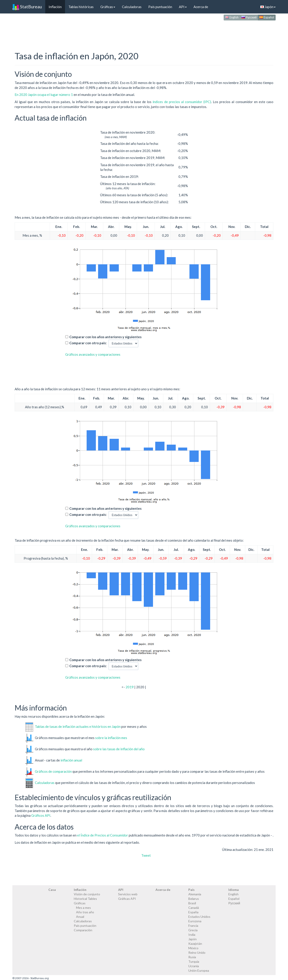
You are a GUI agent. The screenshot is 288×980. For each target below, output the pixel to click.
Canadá (194, 908)
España (193, 912)
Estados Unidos (199, 917)
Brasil (192, 903)
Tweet (146, 855)
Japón (268, 7)
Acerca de (201, 7)
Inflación (55, 7)
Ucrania (194, 966)
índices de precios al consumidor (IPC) (182, 102)
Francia (193, 926)
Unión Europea (199, 970)
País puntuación (160, 7)
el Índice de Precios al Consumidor (103, 835)
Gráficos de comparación (53, 771)
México (193, 948)
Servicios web (128, 894)
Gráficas (108, 7)
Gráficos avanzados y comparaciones (93, 354)
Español (267, 17)
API (183, 7)
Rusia (192, 957)
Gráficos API (41, 815)
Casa (52, 890)
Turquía (194, 961)
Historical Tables (85, 899)
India (192, 935)
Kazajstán (195, 944)
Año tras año (85, 912)
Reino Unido (197, 952)
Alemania (195, 894)
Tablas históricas (81, 7)
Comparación (83, 930)
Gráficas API (127, 899)
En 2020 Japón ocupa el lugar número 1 (44, 95)
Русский (249, 17)
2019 (130, 687)
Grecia (193, 930)
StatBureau (27, 7)
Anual (80, 917)
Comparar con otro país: (88, 343)
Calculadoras (132, 7)
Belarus (194, 899)
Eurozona (195, 921)
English (232, 17)
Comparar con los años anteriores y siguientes (105, 337)
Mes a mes (83, 908)
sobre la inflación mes (111, 737)
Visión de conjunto (87, 894)
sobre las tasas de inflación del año (119, 749)
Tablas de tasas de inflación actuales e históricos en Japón (78, 726)
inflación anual (71, 760)
